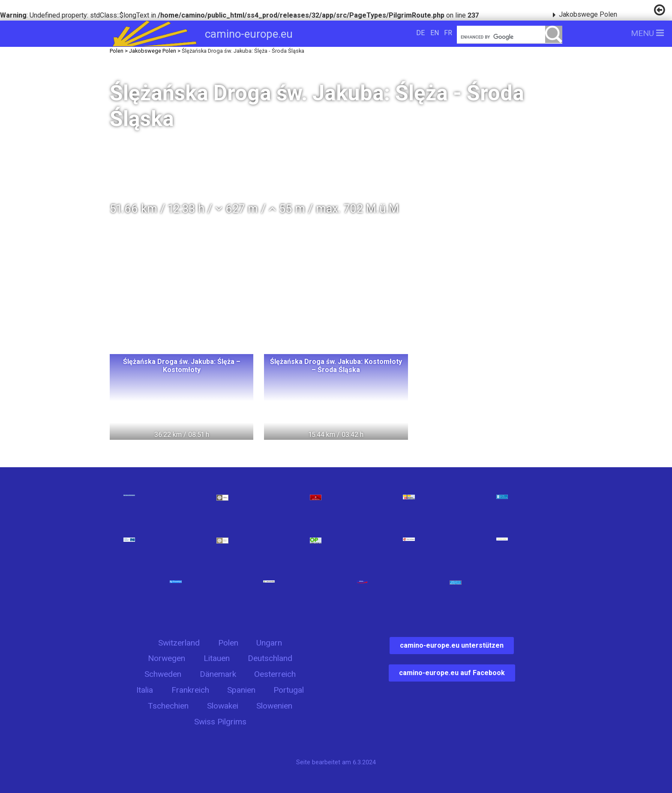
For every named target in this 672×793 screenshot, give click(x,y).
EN (435, 33)
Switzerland (179, 643)
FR (448, 33)
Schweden (163, 674)
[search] (510, 37)
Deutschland (270, 658)
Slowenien (274, 706)
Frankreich (190, 690)
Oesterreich (275, 674)
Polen (228, 643)
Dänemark (218, 674)
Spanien (241, 690)
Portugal (289, 690)
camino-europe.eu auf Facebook (452, 673)
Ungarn (269, 643)
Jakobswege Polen (588, 14)
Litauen (217, 658)
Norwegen (166, 658)
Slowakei (223, 706)
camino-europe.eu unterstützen (452, 645)
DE (420, 33)
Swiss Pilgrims (220, 722)
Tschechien (168, 706)
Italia (145, 690)
